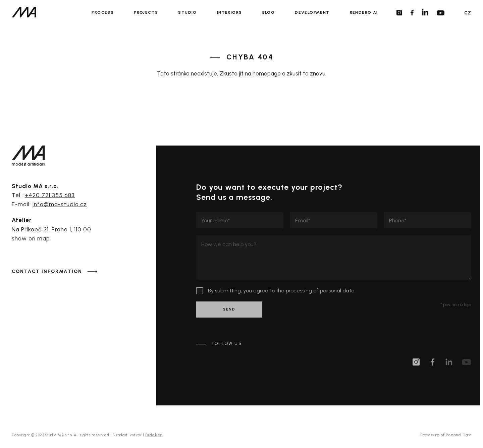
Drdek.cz (154, 435)
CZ (468, 13)
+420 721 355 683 (50, 195)
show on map (31, 238)
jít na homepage (260, 73)
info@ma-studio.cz (60, 204)
